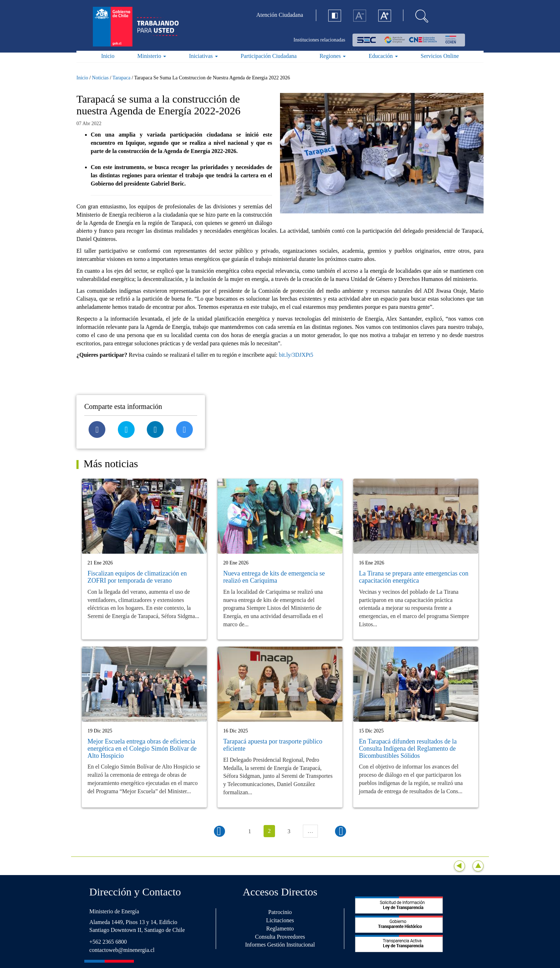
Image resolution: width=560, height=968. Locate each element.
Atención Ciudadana (280, 15)
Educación (383, 56)
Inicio (108, 56)
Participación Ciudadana (269, 56)
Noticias (101, 78)
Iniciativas (203, 56)
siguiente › (341, 831)
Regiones (333, 56)
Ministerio (152, 56)
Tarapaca (121, 78)
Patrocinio (280, 912)
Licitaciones (280, 920)
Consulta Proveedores (280, 937)
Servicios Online (440, 56)
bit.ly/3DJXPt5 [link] (296, 355)
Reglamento (280, 929)
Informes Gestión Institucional (280, 945)
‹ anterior (219, 831)
